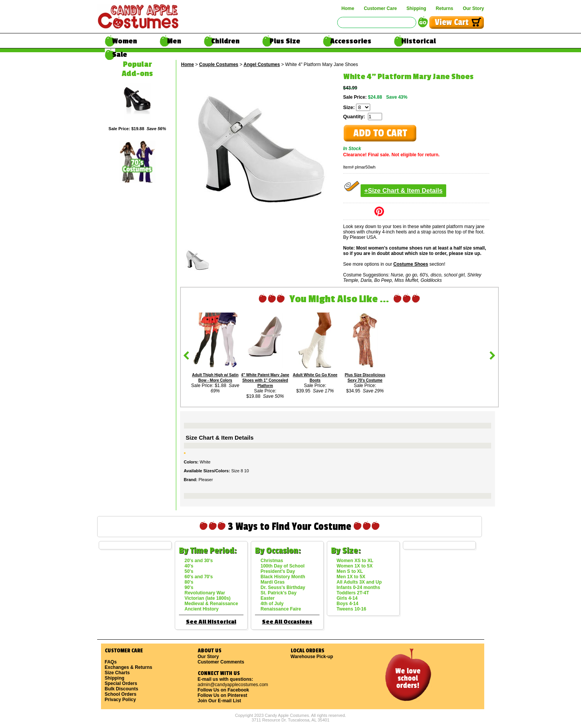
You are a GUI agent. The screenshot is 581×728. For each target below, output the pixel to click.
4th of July (272, 604)
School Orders (121, 694)
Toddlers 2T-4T (353, 593)
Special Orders (121, 683)
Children (225, 41)
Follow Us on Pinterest (223, 695)
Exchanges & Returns (129, 667)
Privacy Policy (120, 700)
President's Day (278, 571)
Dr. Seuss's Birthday (283, 587)
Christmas (272, 561)
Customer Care (380, 8)
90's (189, 587)
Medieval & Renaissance (211, 604)
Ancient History (202, 609)
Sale (120, 55)
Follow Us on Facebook (223, 690)
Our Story (473, 8)
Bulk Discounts (122, 689)
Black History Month (283, 577)
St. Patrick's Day (279, 593)
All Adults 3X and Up (359, 582)
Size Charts (117, 673)
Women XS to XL (355, 561)
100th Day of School (283, 566)
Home (348, 8)
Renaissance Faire (281, 609)
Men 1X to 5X (351, 577)
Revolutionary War (205, 593)
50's (189, 571)
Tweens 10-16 (352, 609)
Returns (444, 8)
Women (125, 41)
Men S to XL (350, 571)
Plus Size (285, 41)
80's (189, 582)
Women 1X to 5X (355, 566)
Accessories (351, 41)
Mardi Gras (273, 582)
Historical (419, 41)
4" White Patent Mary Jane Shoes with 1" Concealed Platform (265, 380)
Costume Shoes (411, 264)
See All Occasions (287, 622)
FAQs (111, 662)
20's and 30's (199, 561)
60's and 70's (199, 577)
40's (189, 566)
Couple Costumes (219, 65)
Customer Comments (221, 662)
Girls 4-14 (347, 598)
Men (174, 41)
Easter (268, 598)
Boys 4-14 (348, 604)
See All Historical (211, 622)
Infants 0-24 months (358, 587)
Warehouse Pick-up (312, 657)
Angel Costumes (262, 65)
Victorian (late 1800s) (208, 598)
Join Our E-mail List (219, 701)
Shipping (416, 8)
